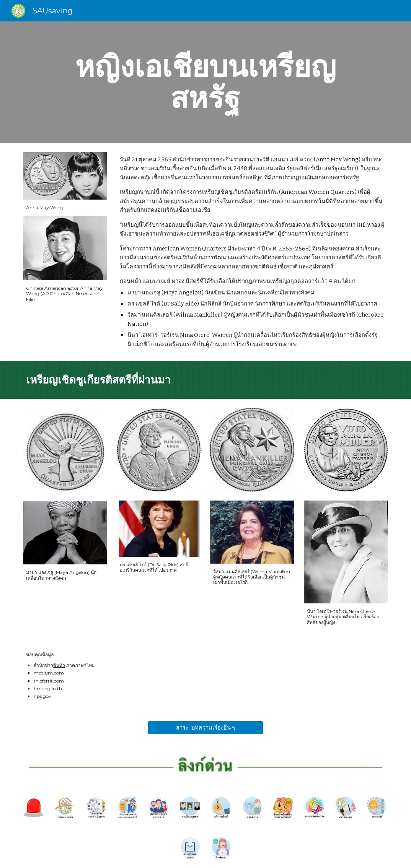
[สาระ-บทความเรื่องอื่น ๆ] (205, 728)
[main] (206, 82)
